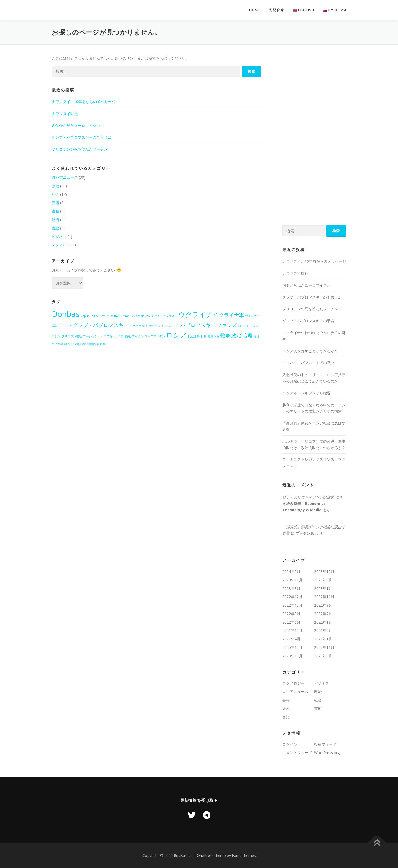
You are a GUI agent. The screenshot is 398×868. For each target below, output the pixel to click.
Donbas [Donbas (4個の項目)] (66, 314)
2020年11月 (324, 647)
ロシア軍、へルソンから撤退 (306, 393)
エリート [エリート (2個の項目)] (62, 325)
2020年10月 (292, 656)
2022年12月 (292, 597)
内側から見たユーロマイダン (76, 125)
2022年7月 (323, 614)
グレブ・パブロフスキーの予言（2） (83, 137)
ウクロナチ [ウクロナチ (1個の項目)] (252, 316)
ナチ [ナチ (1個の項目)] (145, 326)
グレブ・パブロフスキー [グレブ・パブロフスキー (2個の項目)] (101, 325)
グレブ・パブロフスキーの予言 (308, 321)
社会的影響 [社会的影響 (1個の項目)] (79, 344)
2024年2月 (291, 571)
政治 (55, 186)
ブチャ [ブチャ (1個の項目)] (247, 326)
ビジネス (59, 237)
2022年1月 (323, 622)
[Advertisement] (314, 135)
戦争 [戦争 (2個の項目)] (225, 335)
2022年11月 (324, 597)
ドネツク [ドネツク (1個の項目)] (135, 326)
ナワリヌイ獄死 (65, 114)
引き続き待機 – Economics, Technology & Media (313, 503)
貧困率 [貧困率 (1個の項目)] (101, 344)
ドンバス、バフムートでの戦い (308, 363)
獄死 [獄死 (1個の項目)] (67, 344)
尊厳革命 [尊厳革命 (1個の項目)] (213, 336)
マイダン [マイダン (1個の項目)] (138, 336)
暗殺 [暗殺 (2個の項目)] (248, 335)
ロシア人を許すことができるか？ (310, 351)
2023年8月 (323, 580)
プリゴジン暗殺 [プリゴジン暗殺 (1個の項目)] (72, 336)
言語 (55, 228)
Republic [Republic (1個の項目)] (87, 316)
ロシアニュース (65, 177)
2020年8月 (323, 656)
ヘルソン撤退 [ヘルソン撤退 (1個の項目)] (122, 336)
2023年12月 (324, 571)
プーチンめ (305, 533)
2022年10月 (292, 605)
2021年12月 (292, 630)
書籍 (55, 211)
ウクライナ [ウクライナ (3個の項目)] (196, 314)
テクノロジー (63, 245)
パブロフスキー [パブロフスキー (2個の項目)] (198, 325)
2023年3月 (291, 588)
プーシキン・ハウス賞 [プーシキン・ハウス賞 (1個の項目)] (98, 336)
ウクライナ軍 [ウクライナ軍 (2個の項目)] (229, 315)
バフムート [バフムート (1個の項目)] (172, 326)
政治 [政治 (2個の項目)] (236, 335)
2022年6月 (291, 622)
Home (255, 10)
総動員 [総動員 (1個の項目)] (91, 344)
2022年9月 (323, 605)
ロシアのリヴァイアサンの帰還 (308, 497)
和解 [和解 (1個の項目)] (204, 336)
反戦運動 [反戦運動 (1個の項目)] (194, 336)
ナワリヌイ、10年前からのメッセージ (84, 102)
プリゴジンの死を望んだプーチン (80, 149)
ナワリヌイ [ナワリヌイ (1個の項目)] (156, 326)
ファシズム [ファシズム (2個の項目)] (229, 325)
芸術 (55, 203)
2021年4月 (291, 639)
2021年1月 (323, 639)
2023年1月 (323, 588)
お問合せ (276, 10)
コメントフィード (297, 753)
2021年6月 (323, 630)
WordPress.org (327, 753)
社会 (55, 194)
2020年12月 (292, 647)
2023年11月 (292, 580)
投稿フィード (325, 744)
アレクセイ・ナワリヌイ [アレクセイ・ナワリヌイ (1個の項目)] (161, 316)
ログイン (290, 744)
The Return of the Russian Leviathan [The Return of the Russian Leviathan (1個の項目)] (119, 316)
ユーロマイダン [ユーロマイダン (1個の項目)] (155, 336)
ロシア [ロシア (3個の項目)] (176, 335)
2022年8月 (291, 614)
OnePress (205, 855)
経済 (55, 220)
